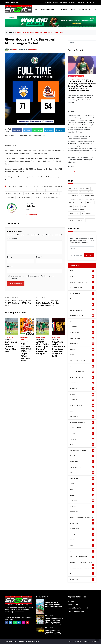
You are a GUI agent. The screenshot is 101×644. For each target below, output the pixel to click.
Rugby (82, 484)
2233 (76, 605)
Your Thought (13, 238)
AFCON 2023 (82, 523)
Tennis (82, 456)
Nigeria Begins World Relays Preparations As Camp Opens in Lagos (54, 604)
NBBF (82, 490)
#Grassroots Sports (76, 199)
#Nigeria (90, 203)
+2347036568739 (22, 609)
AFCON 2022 (82, 579)
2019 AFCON (12, 186)
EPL (82, 366)
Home (36, 9)
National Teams (82, 310)
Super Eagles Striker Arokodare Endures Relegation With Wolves (54, 632)
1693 (87, 608)
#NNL (71, 206)
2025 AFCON (34, 186)
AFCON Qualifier (46, 186)
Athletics (82, 400)
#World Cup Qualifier (77, 221)
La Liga (82, 394)
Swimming (82, 501)
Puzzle (10, 267)
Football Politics (82, 405)
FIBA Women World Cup (82, 557)
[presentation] (77, 255)
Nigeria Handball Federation (82, 563)
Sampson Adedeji (75, 79)
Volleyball (72, 2)
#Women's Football (76, 217)
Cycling (82, 506)
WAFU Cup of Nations (82, 450)
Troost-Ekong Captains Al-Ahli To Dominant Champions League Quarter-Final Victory (54, 621)
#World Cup (90, 217)
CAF (82, 305)
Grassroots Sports (28, 190)
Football (83, 277)
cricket (82, 433)
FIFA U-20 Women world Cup (82, 568)
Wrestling (82, 462)
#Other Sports (74, 213)
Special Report (82, 428)
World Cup (36, 197)
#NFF (83, 203)
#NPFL (77, 206)
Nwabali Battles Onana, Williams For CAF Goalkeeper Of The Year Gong (19, 301)
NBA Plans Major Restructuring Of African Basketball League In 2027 (59, 349)
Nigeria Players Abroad (76, 76)
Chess (82, 540)
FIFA (82, 321)
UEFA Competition (82, 377)
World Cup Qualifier (50, 197)
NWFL (27, 194)
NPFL (21, 194)
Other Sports (85, 9)
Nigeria (8, 194)
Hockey (82, 495)
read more (75, 172)
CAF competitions (12, 190)
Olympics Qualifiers (39, 194)
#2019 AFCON (73, 188)
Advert (94, 641)
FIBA (82, 546)
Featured (63, 9)
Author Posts (32, 214)
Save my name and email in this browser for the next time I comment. (32, 277)
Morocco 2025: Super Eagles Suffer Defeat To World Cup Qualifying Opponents (50, 301)
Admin (14, 50)
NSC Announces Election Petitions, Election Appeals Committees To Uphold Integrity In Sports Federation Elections (82, 86)
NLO (82, 445)
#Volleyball (87, 213)
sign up (89, 255)
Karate (55, 2)
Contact (72, 641)
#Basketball (73, 196)
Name (10, 257)
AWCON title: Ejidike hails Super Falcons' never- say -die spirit (42, 348)
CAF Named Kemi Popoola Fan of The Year (11, 347)
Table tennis (82, 439)
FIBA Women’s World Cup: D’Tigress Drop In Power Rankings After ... (26, 352)
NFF (60, 190)
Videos (74, 9)
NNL (15, 194)
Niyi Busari (10, 337)
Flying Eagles (82, 338)
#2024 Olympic (85, 188)
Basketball (19, 33)
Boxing (82, 349)
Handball (48, 2)
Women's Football (23, 197)
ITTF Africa (82, 512)
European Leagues (48, 9)
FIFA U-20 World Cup (82, 361)
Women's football (82, 316)
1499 (82, 611)
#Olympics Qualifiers (76, 210)
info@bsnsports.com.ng (18, 612)
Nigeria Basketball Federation (82, 519)
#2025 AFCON (73, 192)
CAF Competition (83, 288)
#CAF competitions (87, 196)
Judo (82, 551)
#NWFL (84, 206)
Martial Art (52, 190)
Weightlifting (82, 467)
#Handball (90, 199)
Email (39, 257)
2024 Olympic (23, 186)
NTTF (82, 574)
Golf (82, 473)
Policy (79, 641)
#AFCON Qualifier (86, 192)
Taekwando (63, 2)
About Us (81, 2)
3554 (74, 601)
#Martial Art (74, 203)
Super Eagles (82, 293)
